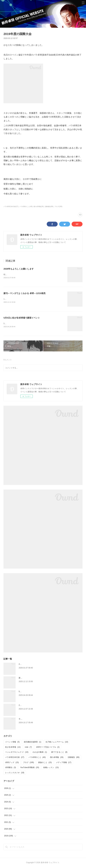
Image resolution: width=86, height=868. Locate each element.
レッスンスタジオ (15, 773)
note (28, 748)
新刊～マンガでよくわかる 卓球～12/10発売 (24, 293)
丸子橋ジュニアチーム (57, 743)
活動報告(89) (49, 207)
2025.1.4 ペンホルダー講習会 (31, 706)
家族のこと (45, 763)
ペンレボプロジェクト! (17, 753)
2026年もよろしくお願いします (19, 269)
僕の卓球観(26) (39, 207)
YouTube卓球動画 (30, 768)
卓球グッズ (12, 763)
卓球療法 (11, 768)
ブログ (29, 763)
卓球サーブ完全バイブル (48, 748)
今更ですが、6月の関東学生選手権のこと (36, 720)
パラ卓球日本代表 (15, 758)
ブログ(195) (58, 207)
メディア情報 (64, 763)
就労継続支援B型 (33, 743)
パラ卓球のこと (37, 758)
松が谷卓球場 (13, 748)
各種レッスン (51, 768)
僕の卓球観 (57, 758)
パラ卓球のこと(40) (26, 207)
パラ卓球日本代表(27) (11, 207)
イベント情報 (12, 743)
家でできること (59, 753)
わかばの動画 (40, 753)
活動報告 (73, 758)
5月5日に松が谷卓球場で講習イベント (22, 318)
